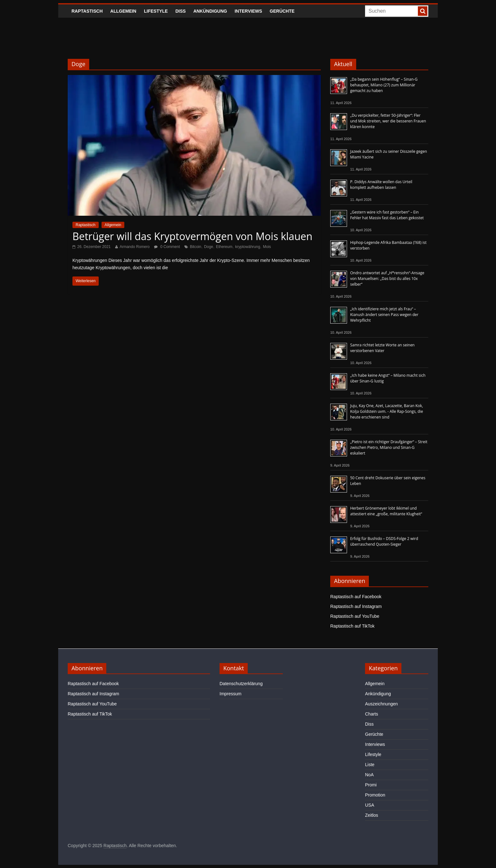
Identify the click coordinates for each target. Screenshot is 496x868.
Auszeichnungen (381, 704)
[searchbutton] (423, 11)
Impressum (230, 694)
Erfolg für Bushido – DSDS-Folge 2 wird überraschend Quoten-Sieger (384, 541)
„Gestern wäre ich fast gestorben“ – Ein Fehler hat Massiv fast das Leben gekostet (387, 215)
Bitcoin (195, 247)
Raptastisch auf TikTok (352, 626)
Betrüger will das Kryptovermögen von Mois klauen (192, 236)
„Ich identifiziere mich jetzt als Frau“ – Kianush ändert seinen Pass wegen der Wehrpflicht (384, 315)
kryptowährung (248, 247)
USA (370, 805)
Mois (267, 247)
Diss (180, 11)
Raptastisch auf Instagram (356, 606)
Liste (370, 765)
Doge (209, 247)
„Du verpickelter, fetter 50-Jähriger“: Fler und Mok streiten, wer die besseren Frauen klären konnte (388, 121)
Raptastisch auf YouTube (355, 616)
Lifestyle (156, 11)
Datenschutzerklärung (241, 684)
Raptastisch (87, 11)
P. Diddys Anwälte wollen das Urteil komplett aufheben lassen (381, 185)
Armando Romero (135, 247)
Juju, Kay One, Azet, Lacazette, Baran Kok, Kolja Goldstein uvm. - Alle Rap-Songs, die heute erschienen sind (387, 411)
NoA (369, 775)
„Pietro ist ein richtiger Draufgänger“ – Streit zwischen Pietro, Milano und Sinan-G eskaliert (389, 447)
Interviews (248, 11)
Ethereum (224, 247)
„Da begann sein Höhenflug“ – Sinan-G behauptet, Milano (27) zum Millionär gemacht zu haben (384, 85)
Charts (372, 714)
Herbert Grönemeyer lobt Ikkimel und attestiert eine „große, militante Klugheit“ (386, 511)
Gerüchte (282, 11)
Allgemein (123, 11)
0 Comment (167, 247)
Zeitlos (372, 815)
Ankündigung (210, 11)
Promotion (375, 795)
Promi (371, 785)
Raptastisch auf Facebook (356, 597)
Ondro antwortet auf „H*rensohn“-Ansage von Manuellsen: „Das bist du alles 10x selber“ (387, 279)
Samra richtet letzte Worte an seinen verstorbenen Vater (382, 348)
